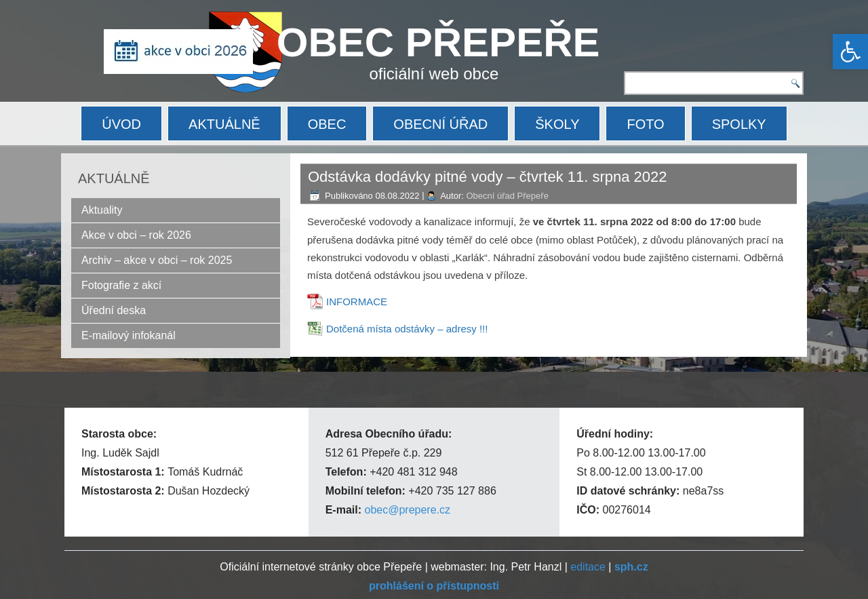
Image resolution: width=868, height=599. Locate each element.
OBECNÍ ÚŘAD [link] (440, 124)
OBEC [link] (327, 124)
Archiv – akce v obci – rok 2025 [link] (157, 260)
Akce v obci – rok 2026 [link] (136, 235)
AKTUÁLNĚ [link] (224, 124)
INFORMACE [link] (357, 302)
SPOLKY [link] (739, 124)
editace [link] (588, 567)
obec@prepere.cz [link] (407, 510)
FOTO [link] (645, 124)
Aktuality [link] (102, 210)
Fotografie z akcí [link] (121, 285)
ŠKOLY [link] (557, 124)
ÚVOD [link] (121, 124)
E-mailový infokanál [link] (129, 335)
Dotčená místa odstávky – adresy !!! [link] (407, 329)
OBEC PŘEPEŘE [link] (438, 42)
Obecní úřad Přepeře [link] (507, 196)
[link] (850, 52)
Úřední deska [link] (114, 310)
